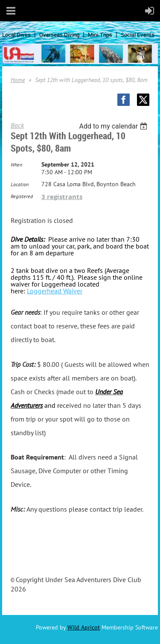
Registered (22, 196)
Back (17, 125)
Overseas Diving (59, 35)
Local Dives (16, 35)
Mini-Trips (100, 35)
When (16, 165)
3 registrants (62, 197)
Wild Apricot (84, 627)
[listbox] (114, 126)
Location (20, 184)
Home (18, 80)
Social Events (138, 35)
